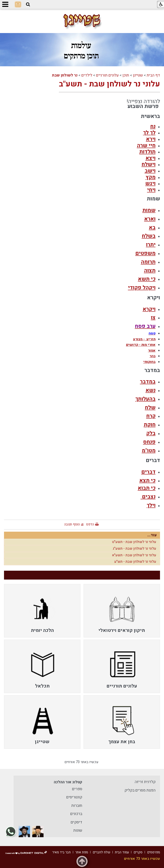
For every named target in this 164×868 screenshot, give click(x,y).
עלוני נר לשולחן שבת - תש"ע (135, 562)
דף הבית (153, 75)
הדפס (90, 524)
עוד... (152, 535)
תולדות (147, 152)
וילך (151, 505)
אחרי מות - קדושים (141, 345)
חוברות (77, 806)
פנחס (149, 442)
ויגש (150, 183)
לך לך (149, 133)
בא (152, 228)
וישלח (149, 164)
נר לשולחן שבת (65, 75)
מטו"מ (149, 451)
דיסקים (76, 822)
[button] (28, 5)
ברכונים (76, 814)
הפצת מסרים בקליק (140, 790)
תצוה (150, 271)
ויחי (151, 190)
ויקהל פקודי (142, 288)
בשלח (149, 236)
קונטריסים (74, 797)
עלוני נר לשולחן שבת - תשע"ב (109, 84)
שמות (149, 210)
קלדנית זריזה (145, 782)
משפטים (145, 253)
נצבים (148, 497)
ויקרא (149, 309)
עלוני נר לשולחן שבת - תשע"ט (134, 542)
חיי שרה (146, 146)
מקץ (151, 177)
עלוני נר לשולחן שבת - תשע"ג (134, 549)
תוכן (126, 75)
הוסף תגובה (72, 524)
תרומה (148, 262)
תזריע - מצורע (144, 339)
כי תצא (147, 481)
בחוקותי (149, 362)
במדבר (148, 382)
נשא (151, 390)
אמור (152, 351)
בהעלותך (145, 399)
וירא (151, 139)
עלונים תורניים (107, 75)
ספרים (77, 789)
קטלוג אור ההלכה (68, 782)
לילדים (87, 75)
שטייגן (138, 75)
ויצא (151, 158)
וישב (150, 171)
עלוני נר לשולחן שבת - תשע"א (134, 555)
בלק (151, 433)
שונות (78, 830)
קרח (151, 416)
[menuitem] (122, 611)
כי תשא (147, 279)
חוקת (150, 425)
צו (153, 318)
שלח (150, 408)
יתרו (151, 245)
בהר (153, 356)
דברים (148, 472)
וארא (150, 219)
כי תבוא (147, 488)
